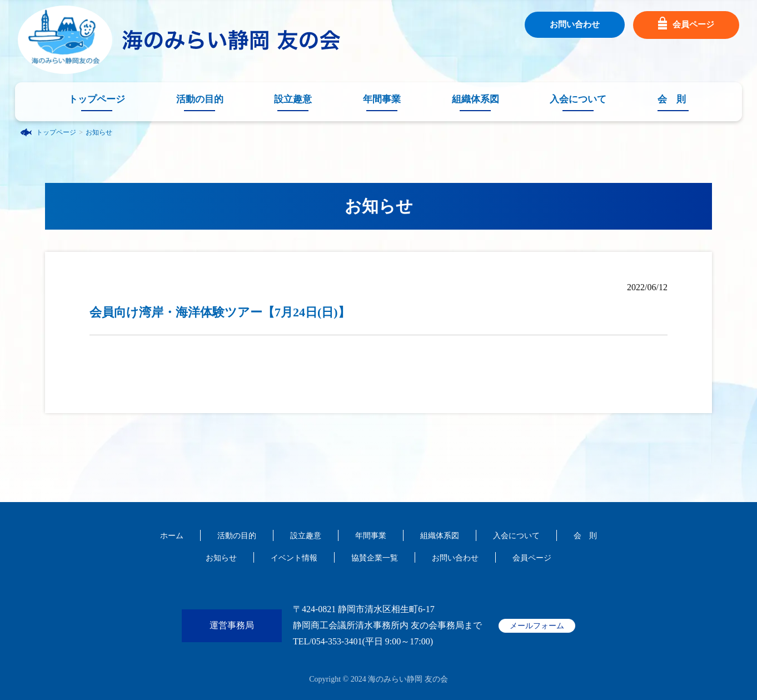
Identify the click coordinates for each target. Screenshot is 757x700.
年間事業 (382, 99)
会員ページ (686, 25)
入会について (578, 99)
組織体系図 (475, 99)
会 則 (672, 99)
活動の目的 (200, 99)
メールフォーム (537, 626)
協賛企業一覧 (375, 558)
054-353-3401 (337, 641)
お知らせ (99, 132)
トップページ (97, 99)
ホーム (172, 536)
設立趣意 (293, 99)
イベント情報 (294, 558)
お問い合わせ (575, 24)
